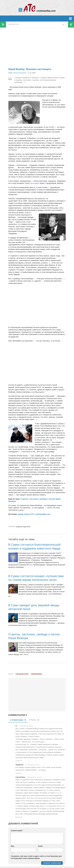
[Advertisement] (37, 47)
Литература (14, 24)
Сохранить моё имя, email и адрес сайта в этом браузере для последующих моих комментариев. (36, 857)
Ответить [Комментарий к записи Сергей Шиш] (19, 817)
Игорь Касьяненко (20, 73)
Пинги (34, 720)
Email (40, 846)
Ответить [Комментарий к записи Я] (19, 761)
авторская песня (22, 674)
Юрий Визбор (37, 674)
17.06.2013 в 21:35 (33, 765)
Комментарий (17, 831)
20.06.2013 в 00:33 (34, 777)
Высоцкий (35, 183)
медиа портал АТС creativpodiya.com (34, 514)
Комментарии (18, 720)
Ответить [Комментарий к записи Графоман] (19, 773)
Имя (12, 846)
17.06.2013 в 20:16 (26, 726)
